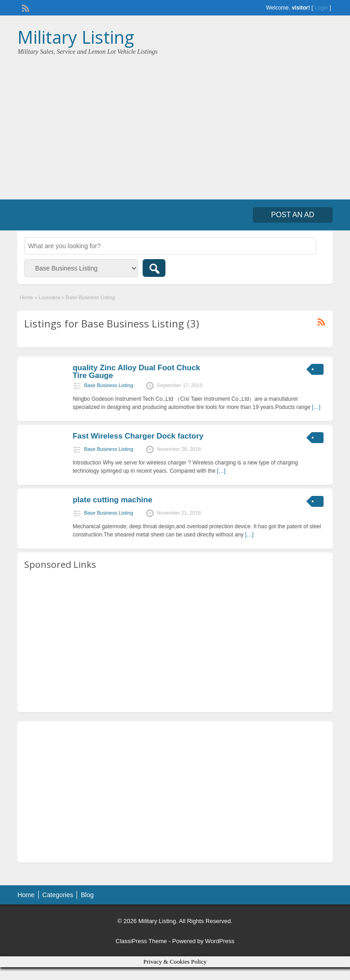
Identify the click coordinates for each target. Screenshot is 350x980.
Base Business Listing (108, 385)
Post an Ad (293, 215)
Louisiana (49, 297)
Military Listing (76, 37)
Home (26, 297)
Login (321, 8)
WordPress (220, 941)
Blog (87, 895)
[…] (316, 407)
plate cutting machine (112, 500)
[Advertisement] (175, 124)
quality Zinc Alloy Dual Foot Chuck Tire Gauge (136, 372)
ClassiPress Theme (141, 941)
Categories (58, 895)
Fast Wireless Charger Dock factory (138, 436)
